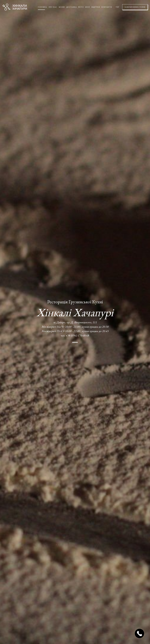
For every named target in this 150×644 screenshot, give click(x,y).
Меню (62, 7)
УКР (117, 7)
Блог (88, 7)
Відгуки (96, 7)
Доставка (72, 7)
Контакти (107, 7)
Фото (81, 7)
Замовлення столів (135, 7)
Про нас (53, 7)
